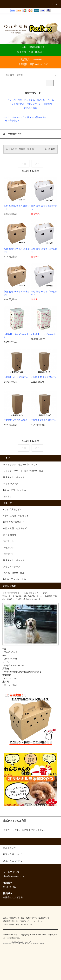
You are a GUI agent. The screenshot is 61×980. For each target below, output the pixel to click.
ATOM (29, 924)
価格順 (22, 149)
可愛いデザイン (34, 104)
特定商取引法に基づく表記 (14, 921)
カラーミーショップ (11, 935)
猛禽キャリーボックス (14, 560)
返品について (44, 918)
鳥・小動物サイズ (14, 121)
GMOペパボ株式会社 (49, 935)
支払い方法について (11, 918)
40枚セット (9, 554)
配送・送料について (29, 918)
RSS (23, 924)
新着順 (30, 149)
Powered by (24, 943)
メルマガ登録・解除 (11, 924)
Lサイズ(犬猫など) (12, 510)
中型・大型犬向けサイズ (15, 528)
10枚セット (9, 541)
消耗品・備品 (31, 108)
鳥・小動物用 (10, 535)
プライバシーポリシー (35, 921)
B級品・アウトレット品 (14, 579)
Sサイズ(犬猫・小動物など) (16, 516)
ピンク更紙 (30, 100)
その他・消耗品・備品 (14, 573)
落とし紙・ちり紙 (45, 100)
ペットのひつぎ (15, 100)
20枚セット (9, 548)
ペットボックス (17, 104)
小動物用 (47, 104)
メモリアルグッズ (12, 567)
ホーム (6, 117)
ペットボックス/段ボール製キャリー (29, 117)
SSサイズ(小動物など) (14, 522)
